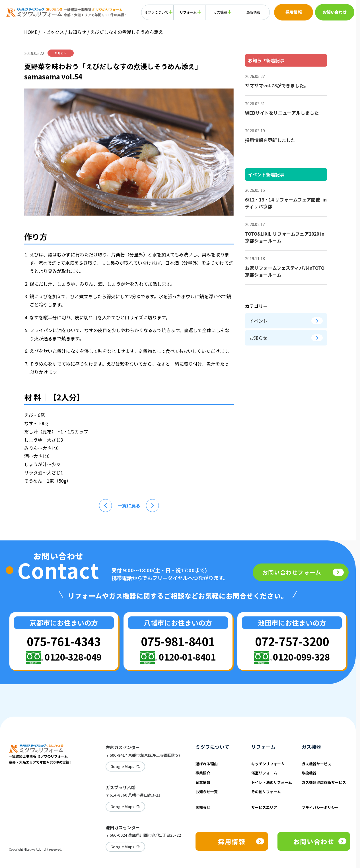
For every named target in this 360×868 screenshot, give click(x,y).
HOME (31, 32)
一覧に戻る (129, 505)
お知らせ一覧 (207, 792)
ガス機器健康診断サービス (324, 782)
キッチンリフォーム (268, 764)
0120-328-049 (73, 657)
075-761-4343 (64, 641)
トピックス (53, 32)
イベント (286, 321)
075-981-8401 (178, 641)
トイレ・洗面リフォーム (272, 782)
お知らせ (78, 32)
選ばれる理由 (207, 764)
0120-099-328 (301, 657)
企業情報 (203, 782)
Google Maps (119, 766)
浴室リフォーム (264, 773)
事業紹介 (203, 773)
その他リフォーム (266, 792)
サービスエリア (264, 807)
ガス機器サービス (316, 764)
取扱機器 (309, 773)
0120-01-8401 (187, 657)
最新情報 (253, 12)
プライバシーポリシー (320, 808)
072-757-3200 (292, 641)
